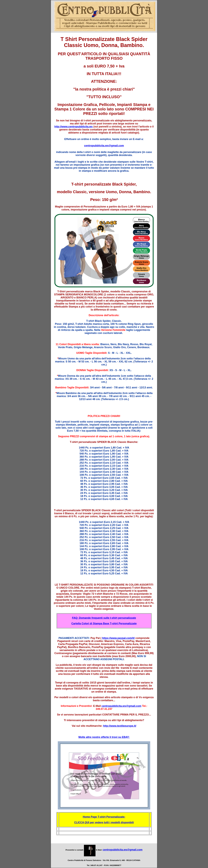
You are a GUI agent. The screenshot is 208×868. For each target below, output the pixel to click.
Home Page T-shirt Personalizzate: (104, 817)
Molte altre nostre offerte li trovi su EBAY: (104, 737)
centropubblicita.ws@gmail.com (104, 146)
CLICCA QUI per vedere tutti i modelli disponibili (104, 822)
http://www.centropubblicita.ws (73, 127)
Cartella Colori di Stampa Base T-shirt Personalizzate (104, 624)
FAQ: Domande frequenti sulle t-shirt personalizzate (104, 618)
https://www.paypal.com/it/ (118, 638)
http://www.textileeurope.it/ (120, 726)
